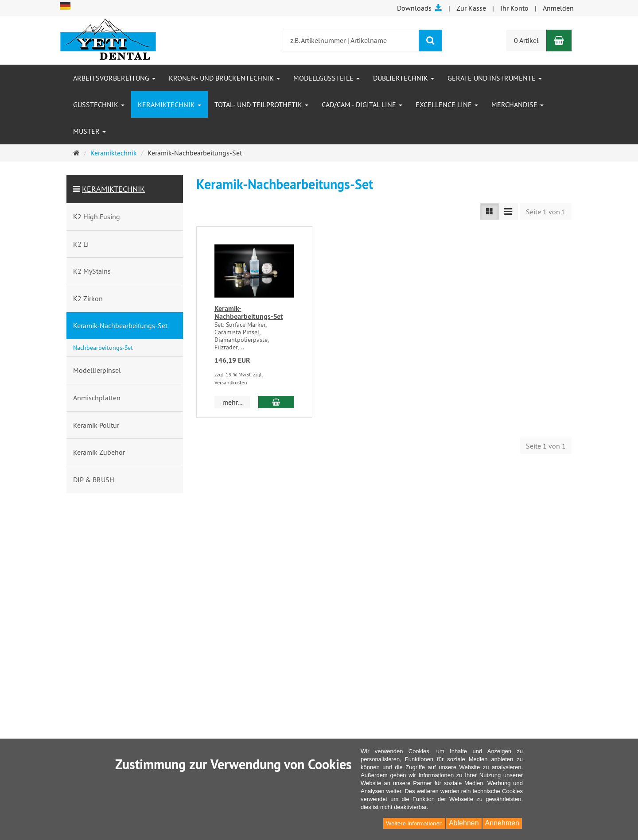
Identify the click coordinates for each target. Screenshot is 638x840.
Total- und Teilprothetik (261, 105)
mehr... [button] (232, 402)
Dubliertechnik (404, 78)
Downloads (420, 8)
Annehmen (502, 823)
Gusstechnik (99, 105)
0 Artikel (526, 40)
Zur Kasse (471, 8)
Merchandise (517, 105)
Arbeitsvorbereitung (114, 78)
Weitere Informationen (414, 823)
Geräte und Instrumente (495, 78)
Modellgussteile (327, 78)
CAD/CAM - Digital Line (362, 105)
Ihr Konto (514, 8)
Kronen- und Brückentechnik (224, 78)
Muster (89, 131)
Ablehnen (464, 823)
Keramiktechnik (169, 105)
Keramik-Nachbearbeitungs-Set (249, 312)
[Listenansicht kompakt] (508, 211)
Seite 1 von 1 (546, 212)
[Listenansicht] (490, 211)
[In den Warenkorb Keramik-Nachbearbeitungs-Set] (276, 402)
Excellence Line (447, 105)
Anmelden (558, 8)
